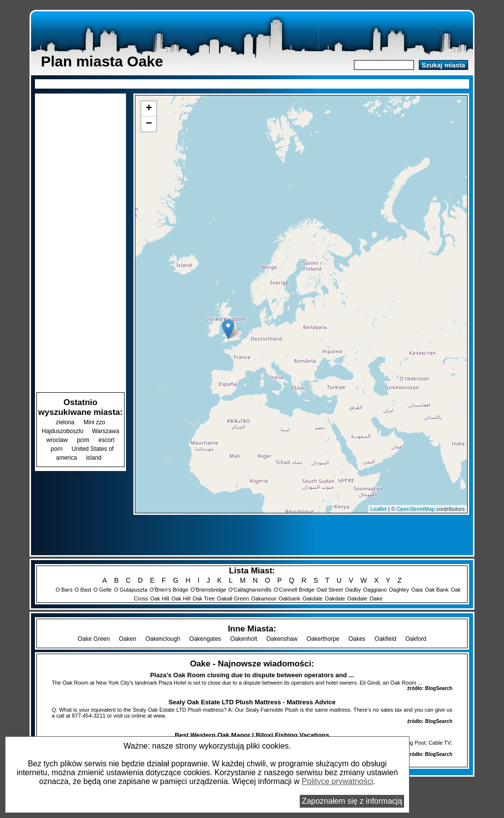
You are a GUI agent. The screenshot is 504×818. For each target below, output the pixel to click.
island (94, 458)
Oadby (353, 590)
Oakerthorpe (323, 639)
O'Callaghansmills (250, 590)
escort (107, 440)
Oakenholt (244, 639)
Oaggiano (375, 590)
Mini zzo (94, 422)
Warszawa (106, 431)
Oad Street (330, 590)
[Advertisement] (252, 83)
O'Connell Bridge (294, 590)
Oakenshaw (282, 639)
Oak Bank (437, 590)
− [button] (149, 124)
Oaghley (399, 590)
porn (57, 449)
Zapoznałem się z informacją (352, 801)
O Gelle (103, 590)
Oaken (128, 639)
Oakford (416, 639)
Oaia (417, 590)
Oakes (357, 639)
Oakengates (205, 639)
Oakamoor (264, 598)
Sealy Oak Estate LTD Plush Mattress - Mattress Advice (252, 702)
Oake (376, 598)
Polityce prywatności (337, 781)
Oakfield (385, 639)
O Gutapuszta (130, 590)
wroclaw (57, 440)
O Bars (64, 590)
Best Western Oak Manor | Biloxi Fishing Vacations (252, 735)
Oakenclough (163, 639)
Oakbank (289, 598)
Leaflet (379, 509)
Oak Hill (160, 598)
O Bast (83, 590)
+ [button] (149, 109)
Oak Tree (204, 598)
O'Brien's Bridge (169, 590)
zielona (65, 422)
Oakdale (312, 598)
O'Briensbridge (208, 590)
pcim (83, 440)
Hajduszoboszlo (63, 431)
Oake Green (94, 639)
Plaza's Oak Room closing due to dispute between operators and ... (252, 675)
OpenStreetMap (416, 509)
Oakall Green (233, 598)
